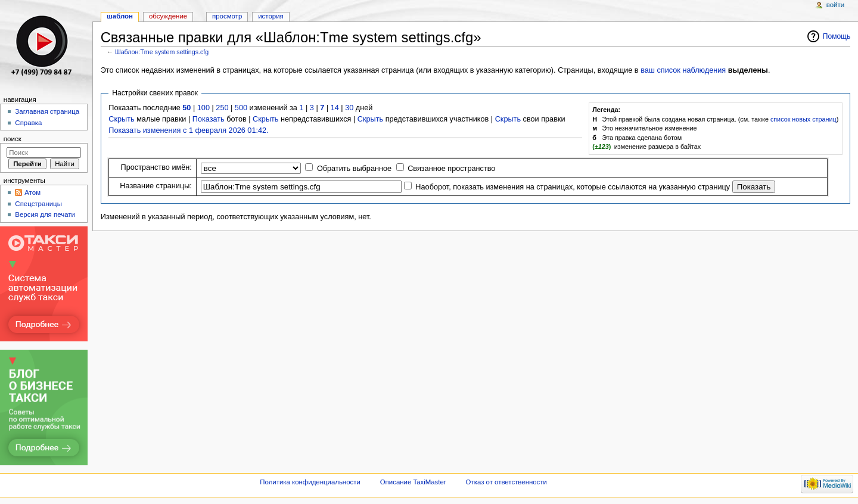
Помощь (837, 36)
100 (203, 108)
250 (222, 108)
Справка (28, 123)
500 (241, 108)
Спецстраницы (38, 204)
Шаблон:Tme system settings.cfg (162, 52)
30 (349, 108)
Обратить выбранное (354, 169)
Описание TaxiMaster (413, 482)
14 (335, 108)
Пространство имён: (156, 167)
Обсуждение (168, 16)
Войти (835, 5)
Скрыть (121, 119)
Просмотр (227, 16)
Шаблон (120, 16)
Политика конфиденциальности (310, 482)
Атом (32, 192)
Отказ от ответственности (506, 482)
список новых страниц (803, 119)
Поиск (13, 139)
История (271, 16)
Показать (209, 119)
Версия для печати (45, 214)
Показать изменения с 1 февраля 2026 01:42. (188, 130)
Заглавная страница (47, 111)
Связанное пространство (451, 169)
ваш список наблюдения (683, 70)
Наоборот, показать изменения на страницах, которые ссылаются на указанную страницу (573, 187)
